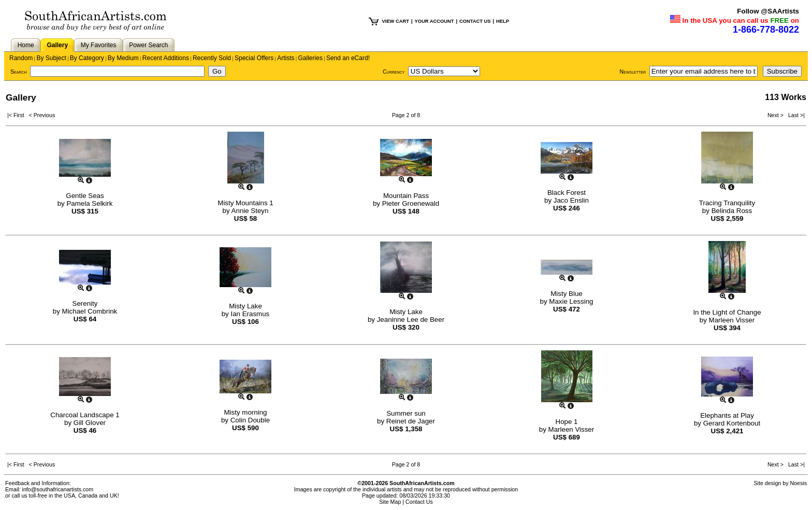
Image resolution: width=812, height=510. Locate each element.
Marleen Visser (732, 320)
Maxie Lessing (571, 301)
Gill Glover (90, 423)
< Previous (42, 115)
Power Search (148, 45)
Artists (286, 58)
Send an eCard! (348, 58)
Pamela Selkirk (89, 203)
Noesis (798, 483)
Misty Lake (245, 306)
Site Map (390, 502)
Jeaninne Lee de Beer (411, 320)
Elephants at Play (727, 415)
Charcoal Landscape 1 (85, 415)
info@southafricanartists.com (58, 489)
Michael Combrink (90, 311)
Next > (776, 115)
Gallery (57, 45)
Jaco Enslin (571, 200)
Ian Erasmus (250, 314)
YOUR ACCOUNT (434, 21)
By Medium (123, 58)
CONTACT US (475, 21)
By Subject (51, 58)
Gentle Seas (85, 196)
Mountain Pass (406, 196)
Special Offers (254, 58)
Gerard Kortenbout (732, 423)
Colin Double (250, 420)
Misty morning (246, 412)
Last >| (795, 115)
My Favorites (99, 45)
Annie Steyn (250, 211)
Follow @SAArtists (768, 11)
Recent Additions (166, 58)
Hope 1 (567, 422)
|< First (18, 115)
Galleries (310, 58)
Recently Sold (212, 58)
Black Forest (567, 193)
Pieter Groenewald (411, 203)
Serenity (85, 303)
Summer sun (406, 413)
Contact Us (419, 502)
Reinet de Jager (411, 421)
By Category (87, 58)
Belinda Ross (732, 211)
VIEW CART (396, 21)
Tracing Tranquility (727, 203)
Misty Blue (566, 294)
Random (21, 58)
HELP (503, 21)
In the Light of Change (727, 312)
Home (26, 45)
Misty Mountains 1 (245, 203)
